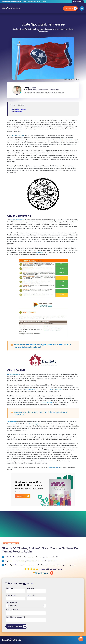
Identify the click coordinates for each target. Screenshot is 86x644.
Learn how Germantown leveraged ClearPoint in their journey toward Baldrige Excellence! (42, 346)
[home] (11, 8)
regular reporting (55, 389)
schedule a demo (55, 467)
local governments (66, 140)
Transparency (12, 422)
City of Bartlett (17, 112)
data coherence (47, 402)
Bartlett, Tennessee (14, 374)
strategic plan (30, 389)
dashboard (40, 252)
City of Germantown (19, 109)
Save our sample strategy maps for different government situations (41, 413)
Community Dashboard (37, 424)
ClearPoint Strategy (17, 135)
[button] (82, 8)
